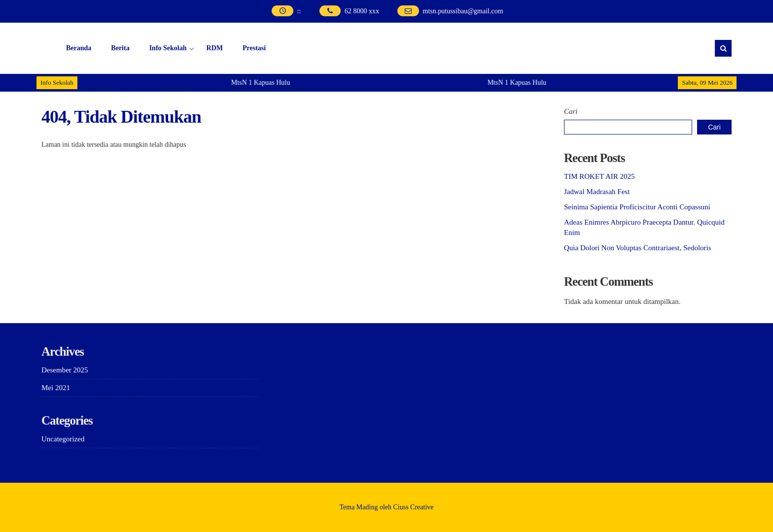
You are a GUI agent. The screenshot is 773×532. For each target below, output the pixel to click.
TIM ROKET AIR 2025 (599, 176)
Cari (571, 111)
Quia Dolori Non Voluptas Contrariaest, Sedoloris (638, 248)
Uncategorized (63, 439)
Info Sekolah (168, 48)
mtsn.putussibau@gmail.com (463, 11)
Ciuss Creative (414, 507)
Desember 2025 (65, 370)
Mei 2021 (56, 388)
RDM (215, 48)
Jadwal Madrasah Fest (597, 192)
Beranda (79, 48)
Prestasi (254, 48)
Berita (120, 48)
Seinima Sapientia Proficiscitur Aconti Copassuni (637, 207)
